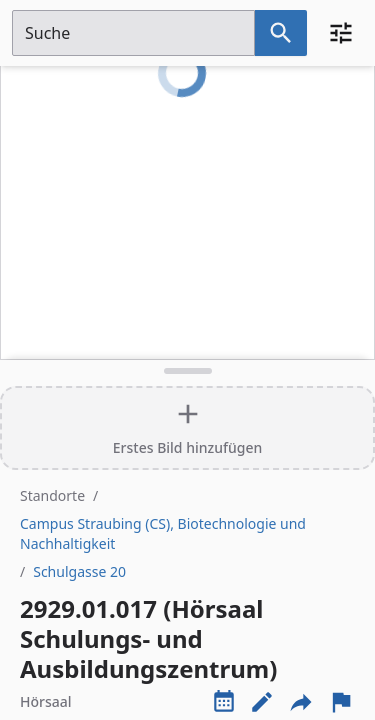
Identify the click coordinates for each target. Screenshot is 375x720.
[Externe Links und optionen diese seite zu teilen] (301, 702)
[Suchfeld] (133, 33)
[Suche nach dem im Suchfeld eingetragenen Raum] (281, 33)
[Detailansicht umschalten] (187, 371)
